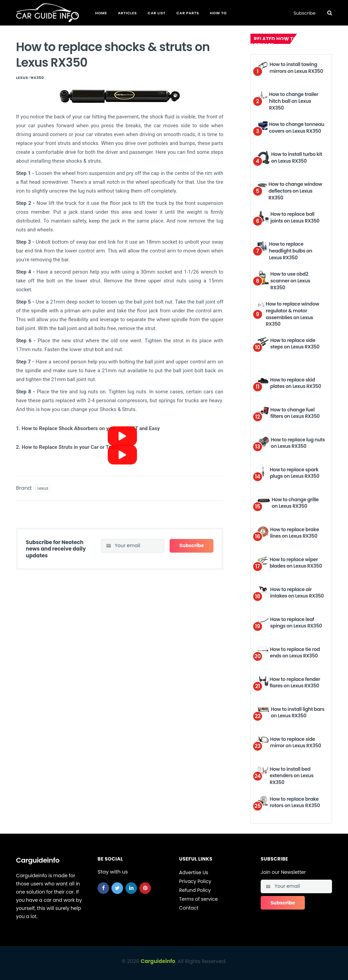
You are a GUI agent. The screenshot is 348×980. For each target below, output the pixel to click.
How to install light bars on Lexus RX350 (298, 713)
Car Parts (188, 13)
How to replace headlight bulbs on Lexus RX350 (291, 251)
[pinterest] (145, 888)
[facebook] (103, 888)
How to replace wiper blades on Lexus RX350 (296, 563)
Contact (189, 908)
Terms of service (198, 899)
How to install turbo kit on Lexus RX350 (297, 158)
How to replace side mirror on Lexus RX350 (296, 742)
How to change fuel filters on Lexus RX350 (295, 413)
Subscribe (304, 13)
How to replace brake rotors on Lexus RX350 (295, 802)
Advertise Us (194, 872)
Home (101, 13)
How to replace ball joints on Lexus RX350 (295, 217)
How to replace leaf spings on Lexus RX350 (296, 623)
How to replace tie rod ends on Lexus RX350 (295, 653)
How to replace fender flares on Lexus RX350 (295, 683)
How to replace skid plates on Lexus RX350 (296, 383)
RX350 (37, 78)
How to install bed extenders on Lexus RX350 (291, 776)
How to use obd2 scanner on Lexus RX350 (290, 281)
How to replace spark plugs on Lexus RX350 (294, 473)
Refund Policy (195, 890)
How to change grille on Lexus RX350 (295, 503)
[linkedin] (131, 888)
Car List (157, 13)
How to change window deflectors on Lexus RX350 (295, 191)
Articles (127, 13)
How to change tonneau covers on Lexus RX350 (297, 128)
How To (218, 13)
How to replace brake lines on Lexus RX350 (295, 533)
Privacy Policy (195, 881)
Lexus (22, 78)
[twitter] (117, 888)
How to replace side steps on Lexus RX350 (295, 344)
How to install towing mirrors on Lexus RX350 (296, 68)
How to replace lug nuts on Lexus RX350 (298, 443)
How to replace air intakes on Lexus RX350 (297, 593)
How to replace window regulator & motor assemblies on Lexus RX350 (292, 314)
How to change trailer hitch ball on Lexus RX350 (294, 101)
